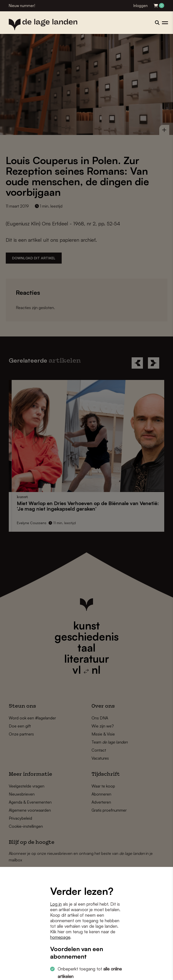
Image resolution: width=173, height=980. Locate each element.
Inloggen (141, 6)
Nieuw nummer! (22, 6)
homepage (60, 937)
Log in (56, 904)
